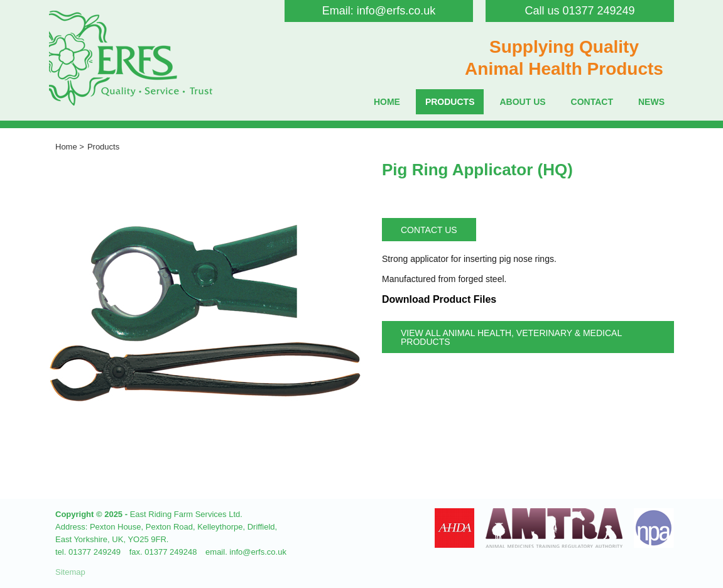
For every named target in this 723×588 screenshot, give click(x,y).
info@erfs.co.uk (396, 11)
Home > (70, 147)
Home (387, 102)
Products (450, 102)
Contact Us (429, 230)
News (651, 102)
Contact (592, 102)
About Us (522, 102)
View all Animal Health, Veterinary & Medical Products (511, 337)
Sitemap (70, 572)
